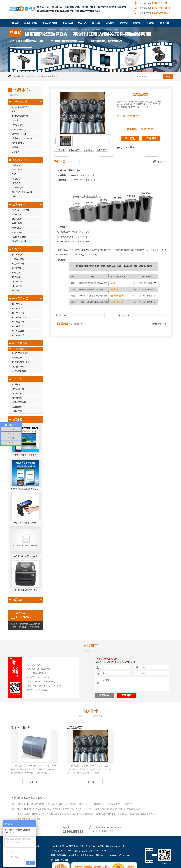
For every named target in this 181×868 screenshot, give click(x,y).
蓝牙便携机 (17, 407)
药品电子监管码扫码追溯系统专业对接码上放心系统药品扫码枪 (26, 489)
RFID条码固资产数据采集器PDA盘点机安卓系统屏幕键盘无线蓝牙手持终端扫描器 (26, 523)
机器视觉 (16, 384)
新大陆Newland (19, 134)
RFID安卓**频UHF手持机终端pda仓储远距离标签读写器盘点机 (26, 556)
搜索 (168, 77)
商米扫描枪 (17, 219)
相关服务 (17, 600)
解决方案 (96, 23)
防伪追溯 (16, 277)
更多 (132, 147)
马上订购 (130, 138)
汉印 (14, 196)
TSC (14, 174)
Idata (14, 111)
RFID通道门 (18, 326)
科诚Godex (17, 170)
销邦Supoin (17, 129)
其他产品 (17, 379)
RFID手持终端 (19, 313)
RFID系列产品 (20, 299)
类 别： (122, 116)
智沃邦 (15, 147)
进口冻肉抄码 (18, 259)
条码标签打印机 (50, 23)
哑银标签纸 (17, 358)
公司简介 (151, 23)
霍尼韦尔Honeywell (21, 210)
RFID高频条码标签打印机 (26, 590)
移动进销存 (17, 282)
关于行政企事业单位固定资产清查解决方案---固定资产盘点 (26, 455)
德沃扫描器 (17, 228)
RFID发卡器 (18, 304)
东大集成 (16, 152)
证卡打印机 (17, 393)
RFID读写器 (18, 308)
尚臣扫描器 (17, 223)
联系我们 (165, 23)
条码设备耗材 (43, 76)
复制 (128, 147)
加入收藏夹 (75, 150)
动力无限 (65, 860)
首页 (24, 76)
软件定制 (16, 273)
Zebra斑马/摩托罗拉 (21, 107)
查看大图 (60, 150)
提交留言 (104, 695)
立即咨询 (151, 138)
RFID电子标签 (19, 322)
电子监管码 (17, 268)
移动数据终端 (31, 23)
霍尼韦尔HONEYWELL (22, 138)
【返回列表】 (157, 324)
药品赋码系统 (18, 264)
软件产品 (17, 249)
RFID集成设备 (19, 331)
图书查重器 (17, 255)
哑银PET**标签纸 (21, 728)
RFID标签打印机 (19, 317)
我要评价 (89, 150)
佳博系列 (16, 183)
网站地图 (55, 851)
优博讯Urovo (18, 125)
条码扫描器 (68, 23)
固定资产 (16, 290)
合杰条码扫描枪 (19, 237)
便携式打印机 (18, 389)
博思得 (15, 179)
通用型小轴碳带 (19, 367)
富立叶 (15, 120)
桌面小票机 (17, 411)
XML (70, 851)
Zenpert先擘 (18, 188)
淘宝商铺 (123, 23)
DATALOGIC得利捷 (21, 116)
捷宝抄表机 (17, 398)
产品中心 (82, 23)
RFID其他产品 (19, 335)
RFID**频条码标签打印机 (28, 819)
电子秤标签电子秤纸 (21, 362)
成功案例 (110, 23)
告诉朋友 (102, 150)
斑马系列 (16, 165)
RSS (64, 851)
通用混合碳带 (21, 349)
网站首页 (15, 23)
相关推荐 (91, 711)
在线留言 (91, 646)
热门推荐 (17, 419)
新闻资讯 (137, 23)
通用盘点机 (17, 286)
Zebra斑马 (17, 214)
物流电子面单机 (19, 402)
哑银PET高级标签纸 (21, 353)
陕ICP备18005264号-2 (116, 846)
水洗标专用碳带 (19, 371)
